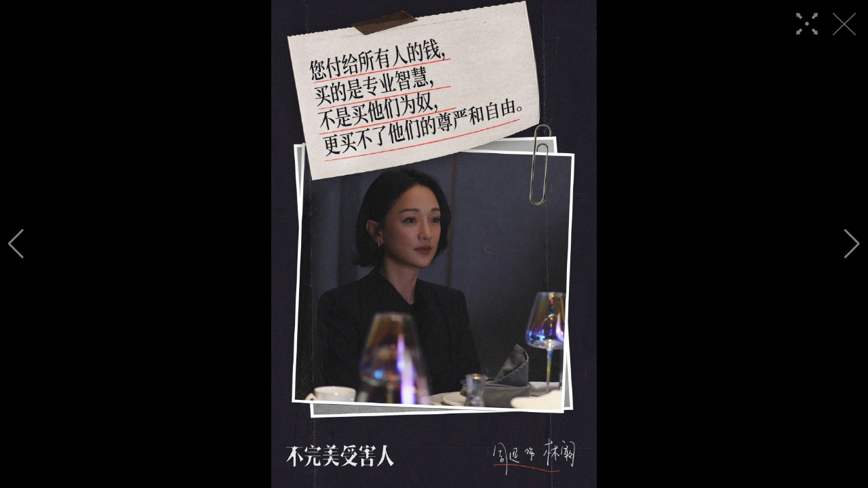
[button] (16, 244)
